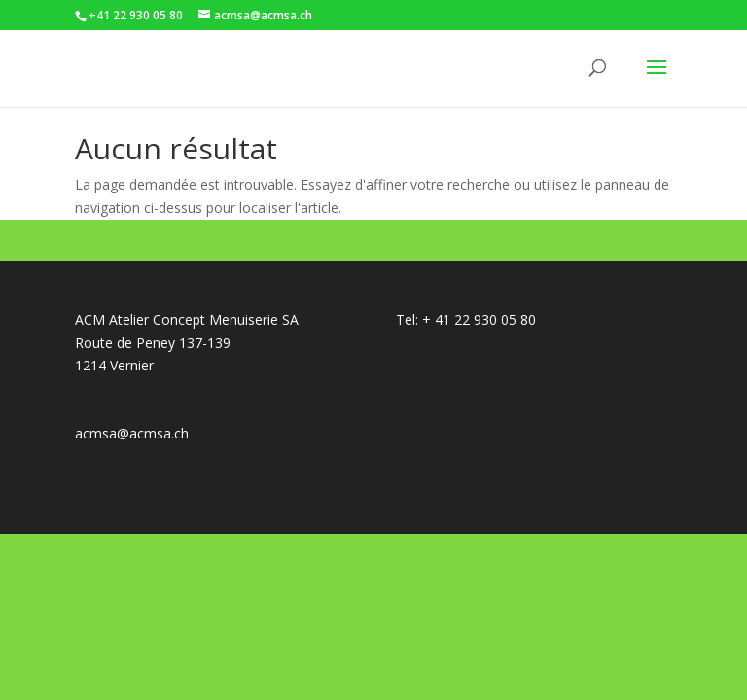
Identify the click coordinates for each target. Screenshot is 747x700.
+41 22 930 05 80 (136, 15)
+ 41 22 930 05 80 (479, 319)
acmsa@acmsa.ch (132, 433)
